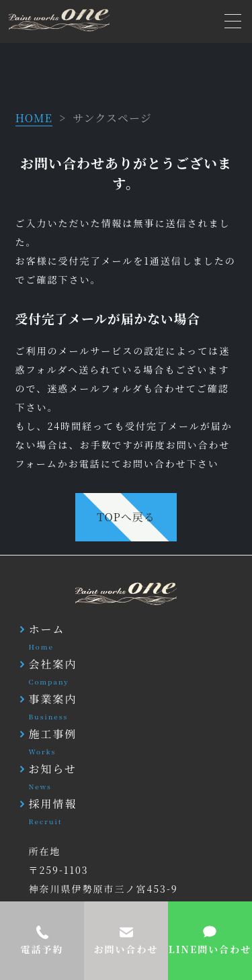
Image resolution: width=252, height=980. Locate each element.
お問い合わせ (126, 949)
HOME (34, 118)
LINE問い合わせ (210, 949)
